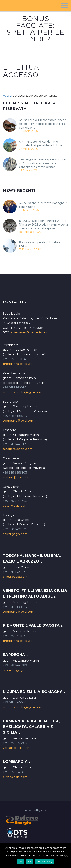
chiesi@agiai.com (15, 534)
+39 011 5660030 (15, 387)
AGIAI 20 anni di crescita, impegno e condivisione (43, 205)
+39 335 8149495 (15, 501)
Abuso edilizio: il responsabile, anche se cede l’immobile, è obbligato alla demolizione (43, 124)
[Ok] (66, 856)
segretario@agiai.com (18, 420)
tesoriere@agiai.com (18, 449)
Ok (20, 861)
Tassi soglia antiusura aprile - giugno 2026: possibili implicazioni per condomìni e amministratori (42, 163)
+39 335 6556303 (15, 472)
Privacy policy (44, 861)
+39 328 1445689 (15, 444)
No (29, 861)
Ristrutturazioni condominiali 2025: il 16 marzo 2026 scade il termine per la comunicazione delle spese (43, 225)
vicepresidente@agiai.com (22, 392)
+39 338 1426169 (14, 529)
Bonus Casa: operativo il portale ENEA (39, 244)
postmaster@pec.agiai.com (29, 332)
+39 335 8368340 (15, 359)
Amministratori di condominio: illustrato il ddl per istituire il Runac (41, 143)
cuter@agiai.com (15, 506)
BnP (43, 810)
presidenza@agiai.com (19, 364)
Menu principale (65, 6)
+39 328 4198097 (15, 416)
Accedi (7, 96)
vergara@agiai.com (17, 477)
